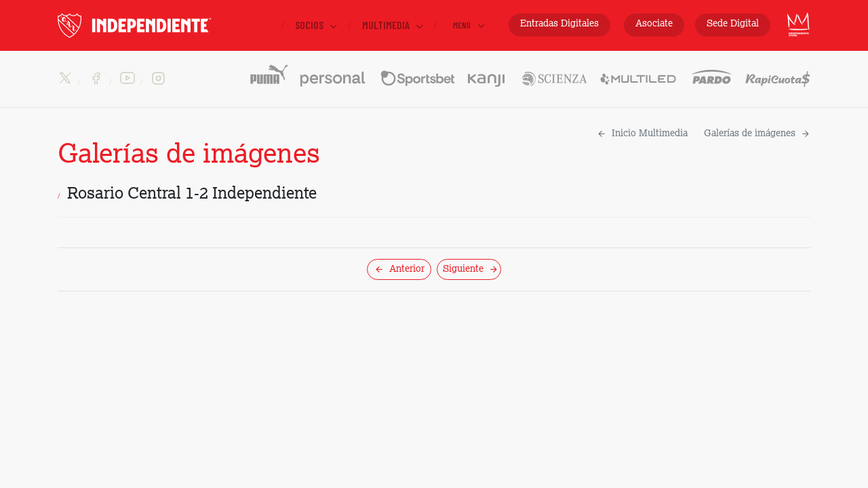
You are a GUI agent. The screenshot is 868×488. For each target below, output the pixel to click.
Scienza (553, 73)
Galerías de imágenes (757, 134)
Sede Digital (733, 24)
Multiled (639, 73)
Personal (333, 73)
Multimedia (394, 25)
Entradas (559, 24)
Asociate (654, 24)
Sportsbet (417, 73)
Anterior (399, 269)
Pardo (711, 73)
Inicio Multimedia (642, 134)
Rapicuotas (778, 79)
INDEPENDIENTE (163, 25)
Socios (317, 25)
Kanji (487, 73)
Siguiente (471, 269)
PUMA (268, 73)
